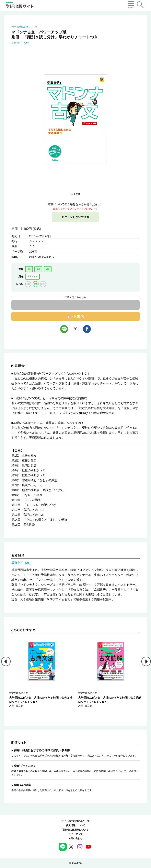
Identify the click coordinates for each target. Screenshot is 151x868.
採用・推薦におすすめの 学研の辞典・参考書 (42, 750)
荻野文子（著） (21, 43)
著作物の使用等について (75, 830)
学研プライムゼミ (25, 766)
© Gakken (75, 863)
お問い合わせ (75, 838)
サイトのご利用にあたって (75, 821)
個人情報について (75, 825)
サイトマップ (75, 834)
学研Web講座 (23, 785)
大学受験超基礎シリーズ (24, 27)
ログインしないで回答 (75, 217)
